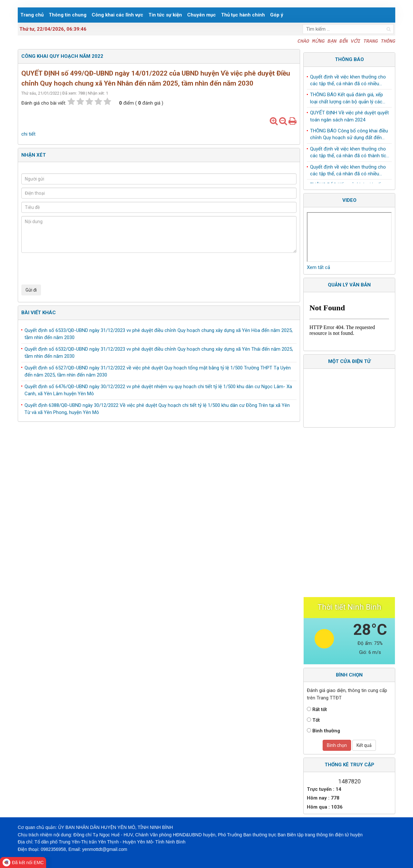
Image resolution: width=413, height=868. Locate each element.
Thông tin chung (68, 15)
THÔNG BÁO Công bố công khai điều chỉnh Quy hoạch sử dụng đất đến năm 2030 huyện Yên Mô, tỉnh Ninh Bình (349, 136)
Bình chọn (337, 745)
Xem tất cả (318, 267)
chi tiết (28, 134)
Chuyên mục (201, 15)
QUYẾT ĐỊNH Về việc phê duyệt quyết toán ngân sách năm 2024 (349, 117)
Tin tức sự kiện (165, 15)
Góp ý (277, 15)
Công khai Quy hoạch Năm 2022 (62, 56)
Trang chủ (32, 15)
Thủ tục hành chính (243, 15)
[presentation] (70, 269)
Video (349, 200)
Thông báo (349, 59)
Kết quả (364, 745)
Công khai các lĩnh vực (117, 15)
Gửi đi (31, 290)
